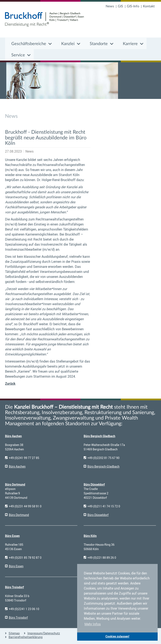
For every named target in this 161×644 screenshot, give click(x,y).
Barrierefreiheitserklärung (26, 637)
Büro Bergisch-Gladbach (103, 466)
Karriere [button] (130, 44)
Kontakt (149, 6)
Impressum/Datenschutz (44, 633)
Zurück (10, 384)
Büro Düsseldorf (94, 484)
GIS (120, 6)
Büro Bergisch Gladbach (99, 436)
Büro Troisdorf (14, 587)
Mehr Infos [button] (93, 624)
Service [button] (18, 55)
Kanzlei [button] (68, 44)
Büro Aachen (13, 436)
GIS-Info (133, 6)
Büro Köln (90, 536)
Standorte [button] (99, 44)
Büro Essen (12, 536)
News (110, 6)
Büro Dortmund (15, 484)
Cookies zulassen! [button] (117, 636)
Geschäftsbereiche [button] (29, 44)
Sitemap (14, 633)
